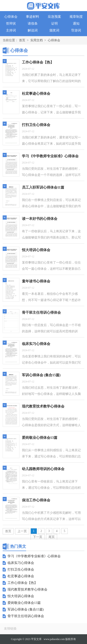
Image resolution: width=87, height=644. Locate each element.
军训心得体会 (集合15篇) (26, 609)
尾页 (52, 537)
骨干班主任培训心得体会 (26, 616)
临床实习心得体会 (21, 563)
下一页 (38, 537)
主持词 (11, 30)
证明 (54, 24)
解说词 (33, 30)
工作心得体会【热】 (22, 583)
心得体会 (11, 17)
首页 (22, 40)
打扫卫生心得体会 (21, 569)
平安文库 (36, 639)
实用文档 (37, 40)
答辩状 (11, 24)
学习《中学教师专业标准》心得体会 (34, 556)
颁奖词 (54, 30)
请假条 (33, 24)
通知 (76, 24)
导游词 (76, 30)
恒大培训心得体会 (21, 596)
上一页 (22, 531)
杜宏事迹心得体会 (21, 576)
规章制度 (76, 17)
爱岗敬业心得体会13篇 (24, 603)
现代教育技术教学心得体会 (27, 589)
